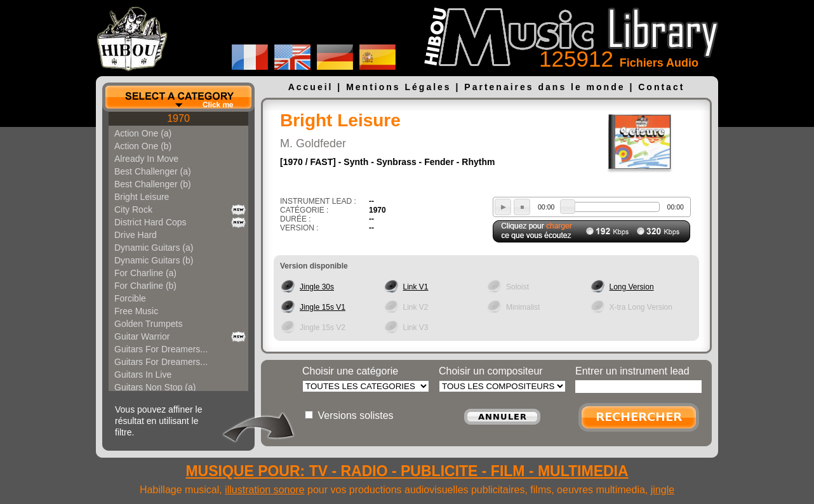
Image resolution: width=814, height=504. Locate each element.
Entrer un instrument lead (632, 371)
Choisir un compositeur (491, 371)
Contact (661, 87)
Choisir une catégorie (350, 371)
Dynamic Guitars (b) (154, 260)
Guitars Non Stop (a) (155, 387)
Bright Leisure (142, 197)
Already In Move (146, 159)
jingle (663, 490)
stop (522, 207)
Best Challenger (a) (153, 171)
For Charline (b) (145, 286)
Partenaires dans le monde (544, 87)
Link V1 (416, 287)
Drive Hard (136, 235)
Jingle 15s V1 (323, 307)
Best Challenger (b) (153, 184)
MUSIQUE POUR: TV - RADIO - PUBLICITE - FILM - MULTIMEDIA (407, 471)
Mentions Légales (398, 87)
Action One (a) (143, 133)
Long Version (632, 287)
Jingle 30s (317, 287)
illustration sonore (264, 490)
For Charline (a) (145, 273)
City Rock (133, 209)
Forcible (130, 298)
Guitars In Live (143, 375)
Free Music (136, 311)
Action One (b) (143, 146)
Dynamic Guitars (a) (154, 248)
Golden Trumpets (148, 324)
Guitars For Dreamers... (161, 349)
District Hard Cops (150, 222)
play (503, 207)
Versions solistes (355, 415)
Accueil (311, 87)
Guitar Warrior (142, 336)
